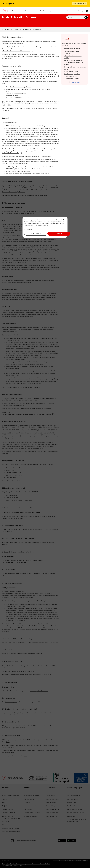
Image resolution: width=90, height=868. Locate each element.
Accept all (56, 234)
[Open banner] (80, 4)
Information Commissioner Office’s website (16, 51)
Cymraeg (80, 11)
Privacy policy (28, 229)
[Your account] (87, 11)
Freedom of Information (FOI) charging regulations (39, 76)
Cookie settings (34, 234)
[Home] (3, 29)
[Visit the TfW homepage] (5, 11)
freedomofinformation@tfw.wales (21, 87)
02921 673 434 (18, 89)
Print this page (74, 82)
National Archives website (11, 153)
